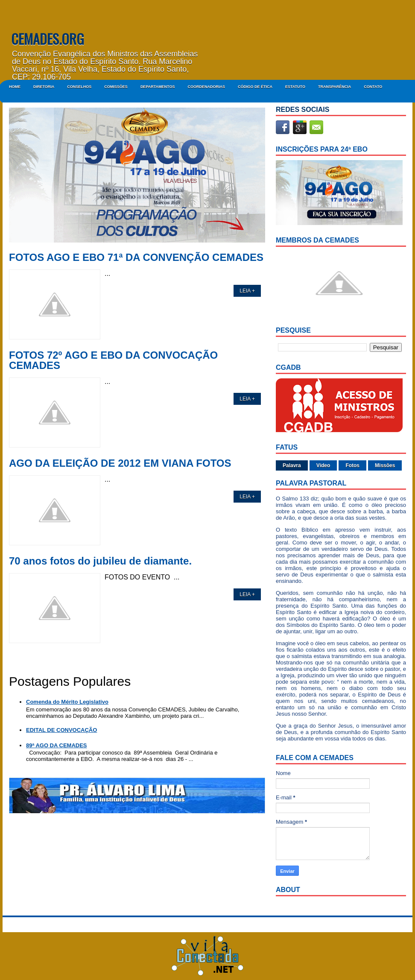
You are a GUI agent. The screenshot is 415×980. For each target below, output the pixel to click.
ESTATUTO (295, 87)
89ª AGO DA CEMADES (57, 745)
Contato (373, 87)
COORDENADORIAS (206, 87)
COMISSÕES (116, 87)
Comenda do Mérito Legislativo (67, 702)
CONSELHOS (79, 87)
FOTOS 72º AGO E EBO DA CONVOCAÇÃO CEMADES (113, 360)
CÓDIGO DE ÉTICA (255, 87)
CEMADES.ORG (48, 39)
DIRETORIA (44, 87)
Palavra (292, 465)
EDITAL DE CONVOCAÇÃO (61, 730)
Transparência (335, 87)
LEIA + (247, 291)
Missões (385, 465)
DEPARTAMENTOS (158, 87)
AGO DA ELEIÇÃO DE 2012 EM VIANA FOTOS (120, 463)
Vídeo (323, 465)
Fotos (352, 465)
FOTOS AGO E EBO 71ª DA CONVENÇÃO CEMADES (136, 257)
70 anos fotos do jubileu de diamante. (100, 561)
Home (15, 87)
